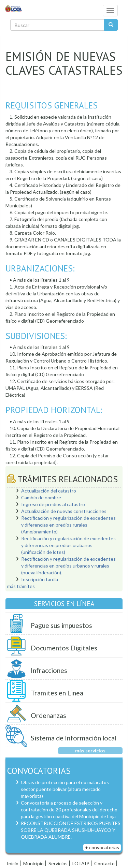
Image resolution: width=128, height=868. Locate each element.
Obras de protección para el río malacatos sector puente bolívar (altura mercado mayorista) (65, 789)
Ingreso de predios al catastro (53, 504)
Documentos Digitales (64, 648)
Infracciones (49, 670)
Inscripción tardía (40, 579)
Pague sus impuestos (61, 625)
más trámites (21, 586)
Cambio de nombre (41, 497)
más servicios (90, 751)
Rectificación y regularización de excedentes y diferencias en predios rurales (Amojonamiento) (68, 525)
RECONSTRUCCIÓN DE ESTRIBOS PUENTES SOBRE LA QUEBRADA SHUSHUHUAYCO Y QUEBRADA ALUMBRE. (71, 830)
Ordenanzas (48, 715)
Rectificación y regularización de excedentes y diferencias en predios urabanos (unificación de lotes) (68, 545)
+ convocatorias (102, 847)
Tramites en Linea (57, 693)
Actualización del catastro (49, 491)
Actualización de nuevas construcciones (64, 511)
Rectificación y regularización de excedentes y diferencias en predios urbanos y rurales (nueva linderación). (68, 566)
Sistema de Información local (74, 738)
